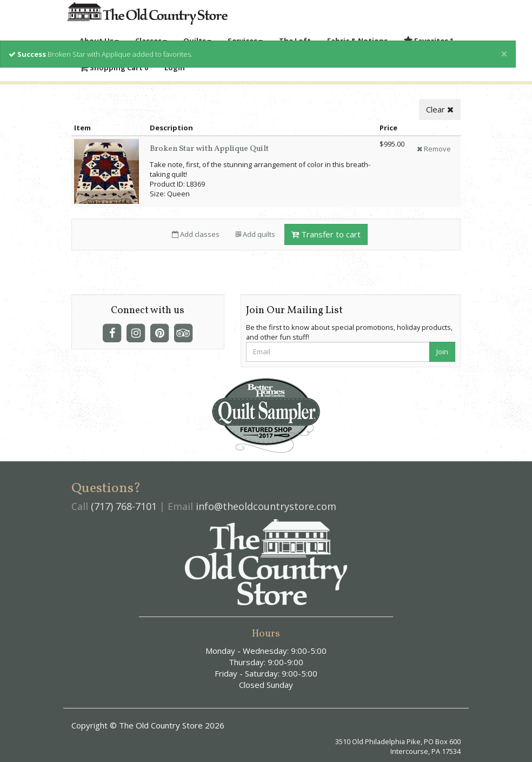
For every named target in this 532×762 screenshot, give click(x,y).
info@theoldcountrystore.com (266, 506)
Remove (434, 149)
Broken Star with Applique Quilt (209, 149)
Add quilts (255, 234)
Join (442, 352)
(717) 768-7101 (124, 506)
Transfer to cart (326, 234)
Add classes (196, 234)
